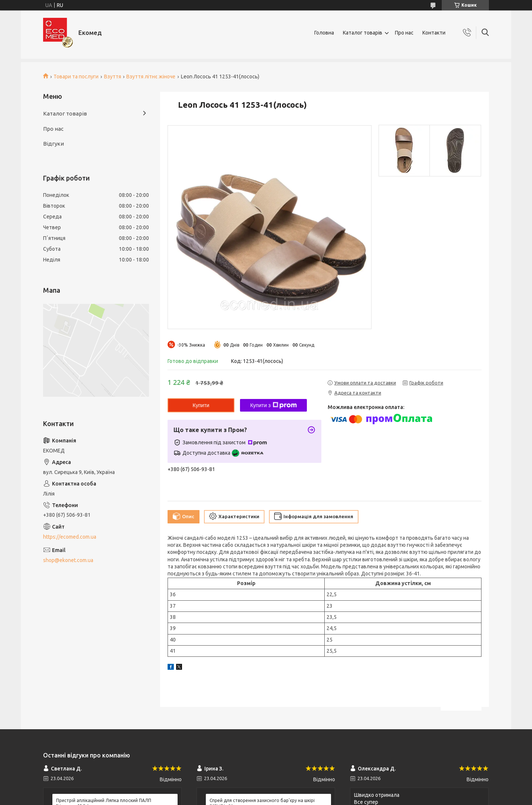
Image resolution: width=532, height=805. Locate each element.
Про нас (404, 33)
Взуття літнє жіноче (151, 77)
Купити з (273, 405)
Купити (201, 405)
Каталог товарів (363, 33)
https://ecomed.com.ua (70, 537)
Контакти (434, 33)
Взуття (113, 77)
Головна (324, 33)
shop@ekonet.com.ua (68, 560)
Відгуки (53, 144)
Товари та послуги (76, 77)
